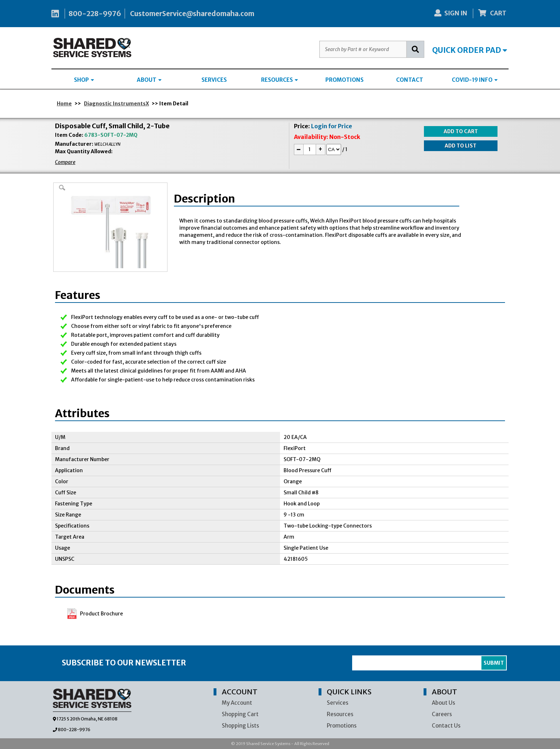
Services (337, 703)
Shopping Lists (240, 726)
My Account (237, 703)
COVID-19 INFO (475, 80)
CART (492, 13)
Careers (442, 714)
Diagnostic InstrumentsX (116, 104)
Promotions (342, 726)
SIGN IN (451, 13)
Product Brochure (101, 614)
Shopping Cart (240, 714)
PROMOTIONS (344, 80)
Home (64, 104)
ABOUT (149, 80)
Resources (340, 714)
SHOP (84, 80)
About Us (443, 703)
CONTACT (410, 80)
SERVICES (214, 80)
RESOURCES (279, 80)
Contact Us (446, 726)
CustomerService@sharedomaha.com (192, 14)
